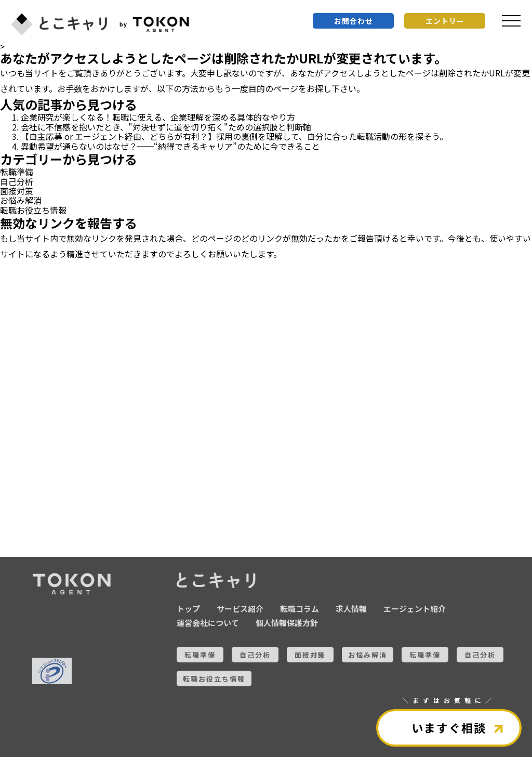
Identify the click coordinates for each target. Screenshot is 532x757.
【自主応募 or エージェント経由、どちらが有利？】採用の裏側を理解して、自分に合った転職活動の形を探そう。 (234, 136)
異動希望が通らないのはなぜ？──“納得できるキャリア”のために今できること (170, 146)
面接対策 (17, 191)
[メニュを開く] (511, 21)
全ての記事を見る (62, 499)
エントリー (445, 21)
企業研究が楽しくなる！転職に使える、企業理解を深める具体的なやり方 (158, 117)
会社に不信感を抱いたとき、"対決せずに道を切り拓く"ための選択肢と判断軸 (166, 127)
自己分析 (17, 181)
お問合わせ (354, 21)
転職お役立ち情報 (33, 210)
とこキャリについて (62, 534)
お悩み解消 (21, 200)
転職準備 (17, 172)
